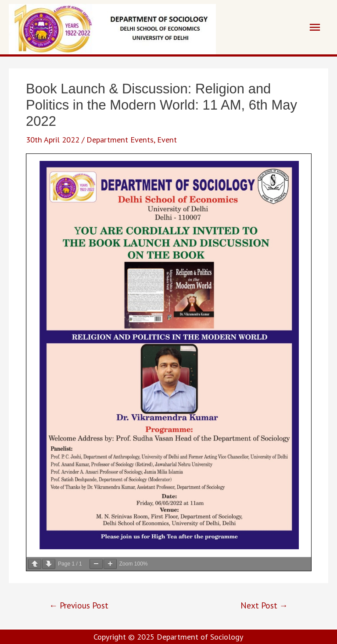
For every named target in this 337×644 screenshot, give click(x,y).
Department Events (120, 139)
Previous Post (79, 605)
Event (167, 139)
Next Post (264, 605)
